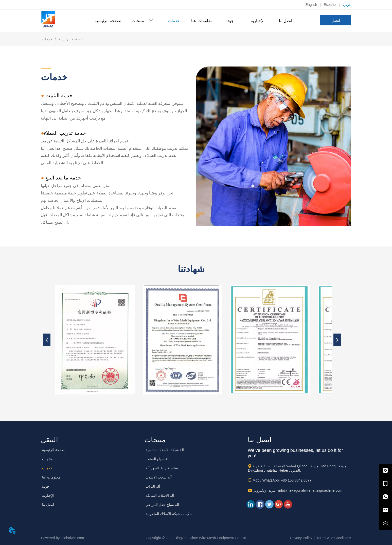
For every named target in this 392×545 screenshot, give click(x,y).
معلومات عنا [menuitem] (202, 21)
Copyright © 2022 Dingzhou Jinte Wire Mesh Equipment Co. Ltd (196, 538)
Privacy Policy (301, 538)
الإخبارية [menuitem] (258, 21)
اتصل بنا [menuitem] (286, 21)
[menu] (196, 21)
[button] (142, 21)
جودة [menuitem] (230, 21)
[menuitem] (142, 21)
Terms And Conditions (334, 538)
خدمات (48, 39)
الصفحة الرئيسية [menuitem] (108, 21)
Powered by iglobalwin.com (62, 538)
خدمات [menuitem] (174, 21)
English (311, 5)
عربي (347, 5)
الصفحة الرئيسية (62, 39)
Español (330, 5)
